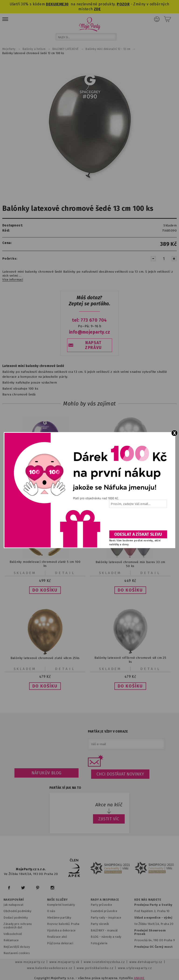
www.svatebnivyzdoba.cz (104, 962)
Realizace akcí (57, 937)
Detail (65, 573)
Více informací (13, 280)
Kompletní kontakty (61, 905)
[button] (45, 590)
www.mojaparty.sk (64, 962)
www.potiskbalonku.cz (95, 968)
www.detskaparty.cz (146, 962)
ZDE (97, 9)
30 (67, 4)
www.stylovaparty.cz (135, 968)
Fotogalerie (99, 943)
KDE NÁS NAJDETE (148, 900)
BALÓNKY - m (100, 930)
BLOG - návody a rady (106, 937)
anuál (114, 930)
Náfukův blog (46, 773)
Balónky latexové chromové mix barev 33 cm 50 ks (130, 564)
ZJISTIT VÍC (109, 819)
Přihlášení (157, 19)
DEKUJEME (55, 4)
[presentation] (138, 521)
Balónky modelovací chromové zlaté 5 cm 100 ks (45, 564)
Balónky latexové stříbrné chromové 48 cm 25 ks (130, 660)
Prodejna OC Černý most (153, 947)
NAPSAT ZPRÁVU (93, 345)
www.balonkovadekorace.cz (50, 968)
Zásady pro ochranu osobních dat (18, 926)
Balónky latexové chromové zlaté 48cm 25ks (45, 658)
